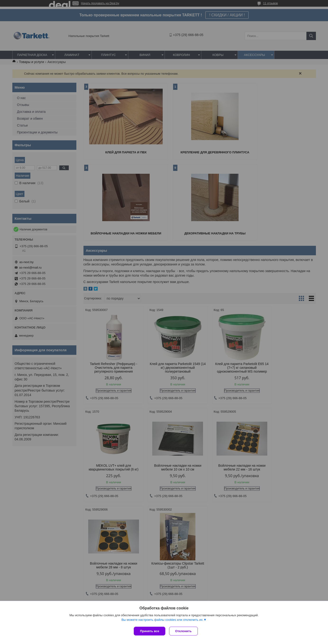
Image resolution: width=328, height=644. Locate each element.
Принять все (150, 631)
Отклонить (184, 631)
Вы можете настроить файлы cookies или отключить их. (162, 621)
